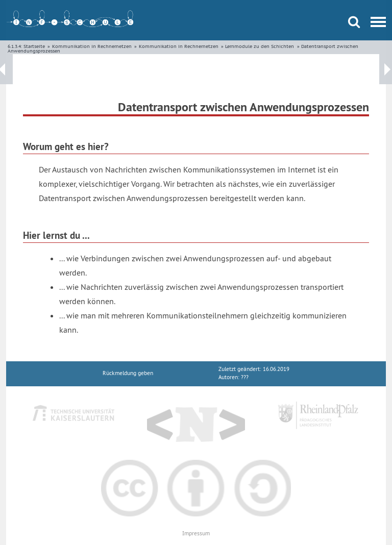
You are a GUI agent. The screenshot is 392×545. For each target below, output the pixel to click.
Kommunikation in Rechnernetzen (92, 46)
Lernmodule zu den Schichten (260, 46)
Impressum (196, 534)
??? (245, 377)
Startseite (34, 46)
